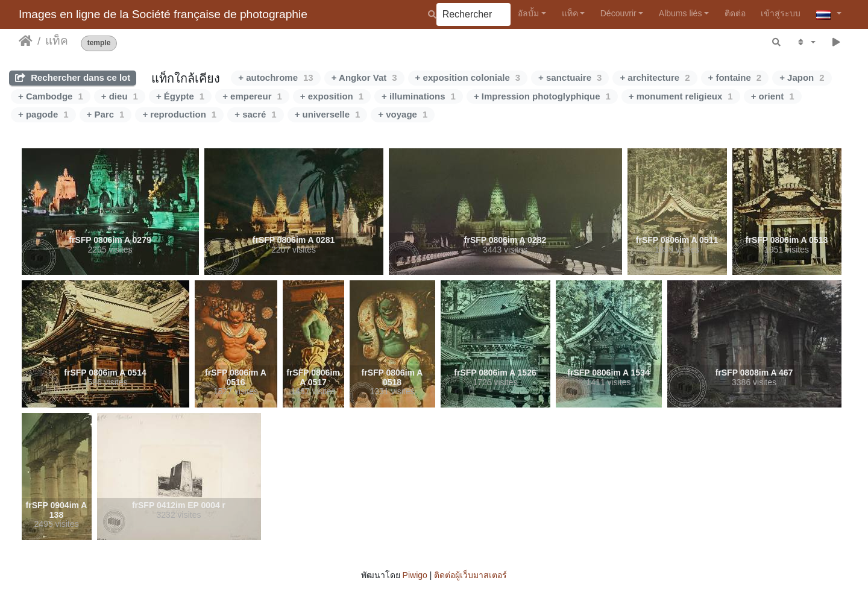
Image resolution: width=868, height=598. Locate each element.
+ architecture (655, 77)
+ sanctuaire (570, 77)
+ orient (773, 96)
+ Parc (106, 114)
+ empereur (252, 96)
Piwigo (415, 575)
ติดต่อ (735, 13)
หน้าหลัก (26, 41)
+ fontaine (735, 77)
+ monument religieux (681, 96)
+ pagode (43, 114)
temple (99, 43)
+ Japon (802, 77)
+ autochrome (275, 77)
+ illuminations (419, 96)
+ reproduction (179, 114)
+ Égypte (180, 96)
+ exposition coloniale (468, 77)
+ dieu (120, 96)
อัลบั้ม (528, 13)
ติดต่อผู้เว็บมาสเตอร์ (470, 575)
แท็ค (570, 13)
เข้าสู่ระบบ (781, 13)
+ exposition (332, 96)
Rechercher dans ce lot (73, 77)
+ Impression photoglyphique (542, 96)
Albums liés (681, 13)
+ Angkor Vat (364, 77)
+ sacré (255, 114)
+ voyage (403, 114)
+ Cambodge (51, 96)
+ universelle (328, 114)
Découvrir (618, 13)
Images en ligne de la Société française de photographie (163, 14)
